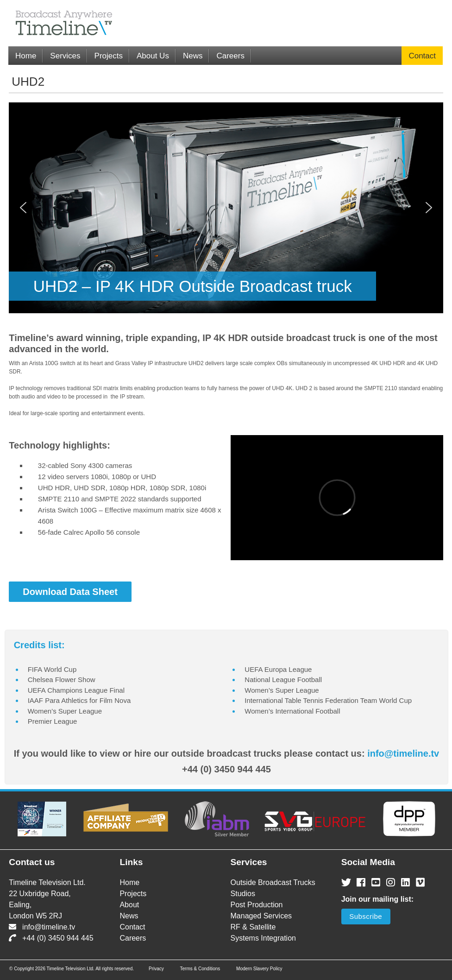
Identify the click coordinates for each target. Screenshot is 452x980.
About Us (153, 56)
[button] (23, 208)
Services (65, 56)
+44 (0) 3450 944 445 (51, 938)
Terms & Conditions (200, 969)
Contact (422, 56)
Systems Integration (263, 938)
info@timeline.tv (403, 753)
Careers (230, 56)
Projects (109, 56)
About (129, 905)
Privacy (156, 969)
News (193, 56)
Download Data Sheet (70, 592)
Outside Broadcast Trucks (273, 882)
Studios (243, 894)
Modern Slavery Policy (259, 969)
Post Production (257, 905)
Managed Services (261, 916)
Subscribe (366, 916)
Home (26, 56)
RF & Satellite (253, 927)
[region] (226, 208)
